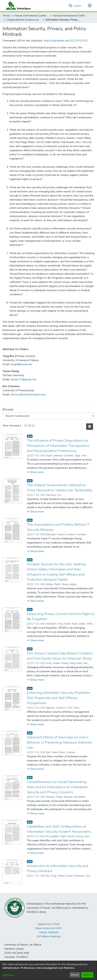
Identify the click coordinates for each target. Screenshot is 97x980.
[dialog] (48, 970)
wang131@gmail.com (23, 379)
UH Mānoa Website (49, 936)
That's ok (87, 975)
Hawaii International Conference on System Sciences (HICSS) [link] (32, 16)
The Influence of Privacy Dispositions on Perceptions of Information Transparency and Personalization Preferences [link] (58, 446)
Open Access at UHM (48, 928)
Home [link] (6, 16)
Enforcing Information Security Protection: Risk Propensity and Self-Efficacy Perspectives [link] (59, 698)
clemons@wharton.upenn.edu (28, 395)
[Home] (17, 6)
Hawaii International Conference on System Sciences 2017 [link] (70, 16)
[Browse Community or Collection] (48, 416)
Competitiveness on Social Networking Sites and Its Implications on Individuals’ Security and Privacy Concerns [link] (57, 787)
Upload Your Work (49, 924)
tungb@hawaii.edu (21, 364)
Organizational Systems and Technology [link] (24, 20)
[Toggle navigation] (90, 6)
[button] (70, 6)
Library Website (49, 932)
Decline (75, 975)
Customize (8, 975)
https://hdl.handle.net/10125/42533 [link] (66, 41)
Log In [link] (77, 6)
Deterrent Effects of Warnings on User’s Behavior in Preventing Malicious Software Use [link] (59, 742)
